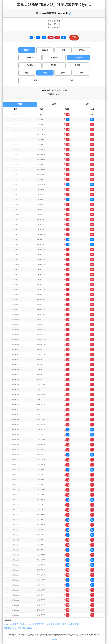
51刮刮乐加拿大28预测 (56, 624)
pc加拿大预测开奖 (36, 624)
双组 (71, 80)
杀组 (45, 73)
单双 (81, 73)
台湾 (63, 50)
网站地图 (54, 640)
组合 (27, 73)
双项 (36, 80)
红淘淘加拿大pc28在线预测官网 (18, 628)
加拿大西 (45, 50)
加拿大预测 (74, 624)
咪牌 (74, 37)
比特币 (81, 50)
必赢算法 (78, 58)
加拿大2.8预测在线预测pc (15, 624)
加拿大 (27, 50)
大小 (63, 73)
